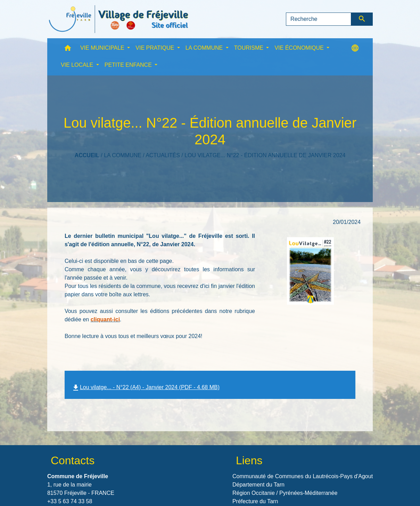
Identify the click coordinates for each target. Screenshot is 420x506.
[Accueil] (118, 19)
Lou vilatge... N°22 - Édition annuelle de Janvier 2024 (265, 155)
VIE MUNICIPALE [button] (103, 48)
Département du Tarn (258, 485)
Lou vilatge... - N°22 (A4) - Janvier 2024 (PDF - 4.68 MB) (146, 387)
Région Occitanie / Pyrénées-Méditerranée (285, 493)
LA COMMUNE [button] (205, 48)
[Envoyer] (362, 19)
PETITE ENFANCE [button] (129, 65)
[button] (68, 50)
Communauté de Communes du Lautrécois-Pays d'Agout (303, 476)
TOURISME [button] (250, 48)
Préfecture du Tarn (255, 501)
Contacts (73, 460)
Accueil (87, 155)
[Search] (319, 19)
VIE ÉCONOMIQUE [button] (300, 48)
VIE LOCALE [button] (78, 65)
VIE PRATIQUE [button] (155, 48)
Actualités (163, 155)
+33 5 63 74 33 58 (70, 501)
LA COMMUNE (123, 155)
